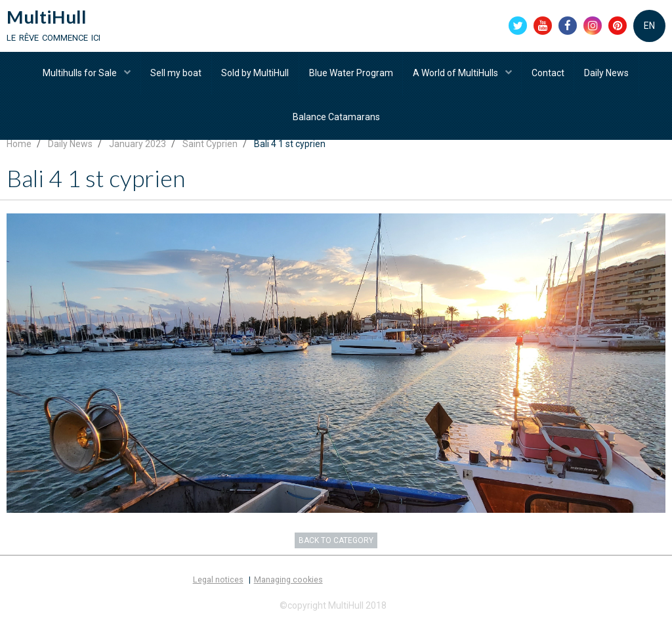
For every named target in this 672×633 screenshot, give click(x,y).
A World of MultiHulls (457, 76)
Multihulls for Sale (79, 76)
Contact (549, 76)
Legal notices (218, 594)
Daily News (608, 76)
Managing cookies (288, 594)
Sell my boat (175, 76)
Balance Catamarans (336, 121)
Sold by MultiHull (255, 76)
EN (649, 26)
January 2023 (137, 158)
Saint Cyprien (210, 158)
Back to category (336, 555)
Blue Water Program (351, 76)
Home (19, 158)
